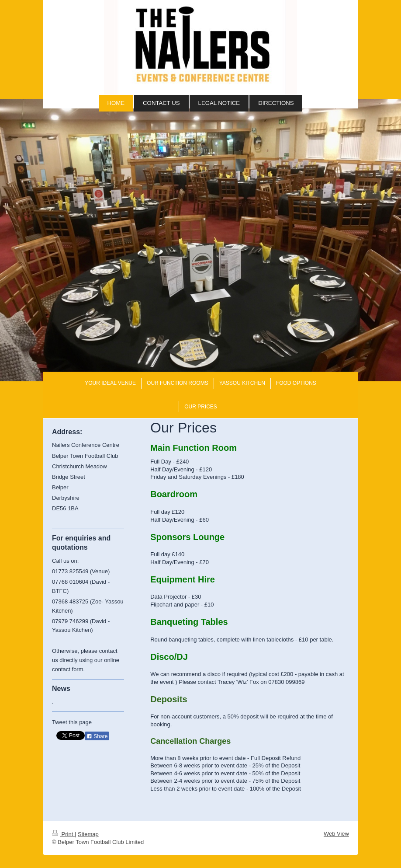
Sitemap (88, 834)
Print (63, 834)
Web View (336, 834)
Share (97, 736)
